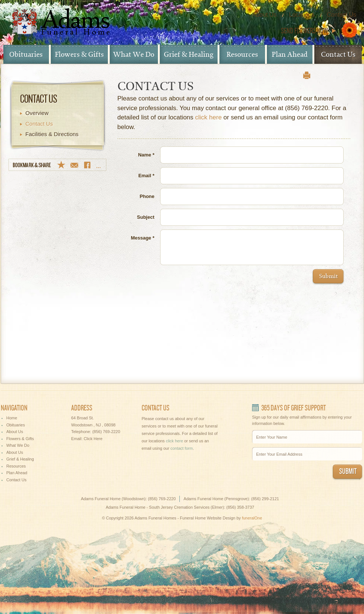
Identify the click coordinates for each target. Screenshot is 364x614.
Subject (146, 217)
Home (12, 418)
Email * (146, 176)
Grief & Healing (189, 55)
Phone (147, 196)
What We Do (134, 55)
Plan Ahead (290, 55)
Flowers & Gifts (79, 55)
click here (208, 117)
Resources (242, 55)
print (307, 75)
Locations (302, 15)
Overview (37, 113)
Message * (143, 238)
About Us (264, 15)
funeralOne (252, 518)
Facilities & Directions (52, 134)
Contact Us (342, 15)
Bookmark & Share (57, 165)
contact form (182, 448)
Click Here (93, 439)
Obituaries (26, 55)
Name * (146, 155)
